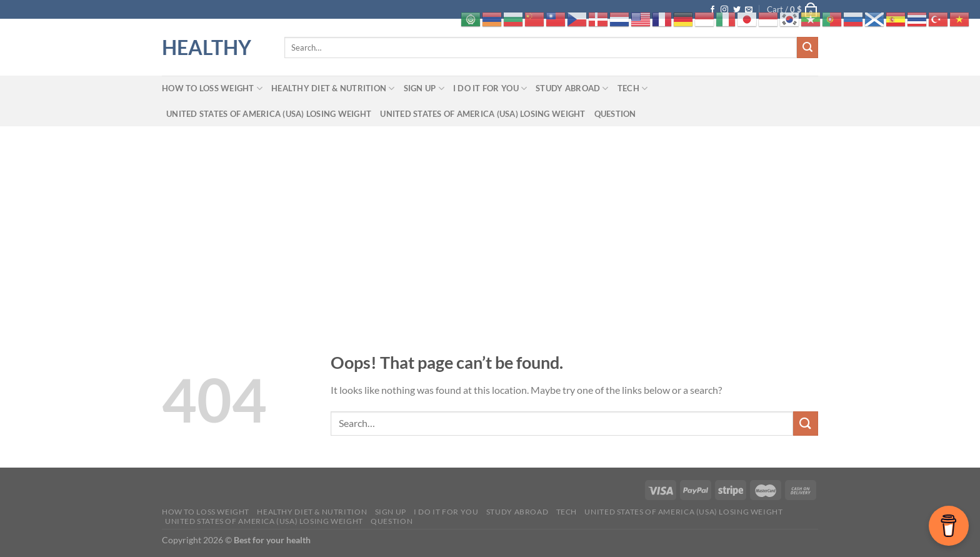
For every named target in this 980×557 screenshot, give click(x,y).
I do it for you (490, 88)
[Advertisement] (490, 220)
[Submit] (807, 48)
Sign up (424, 88)
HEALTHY (207, 48)
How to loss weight (212, 88)
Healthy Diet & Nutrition (333, 88)
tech (632, 88)
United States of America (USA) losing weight (269, 114)
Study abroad (572, 88)
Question (615, 114)
